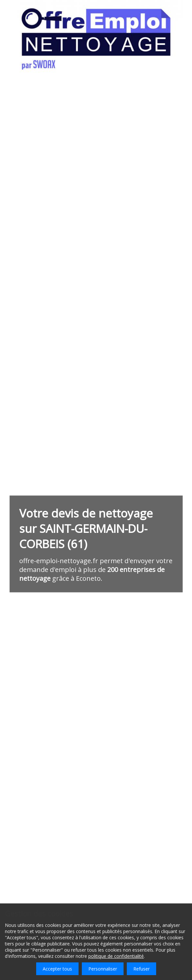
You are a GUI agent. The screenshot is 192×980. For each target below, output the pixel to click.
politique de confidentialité (116, 956)
